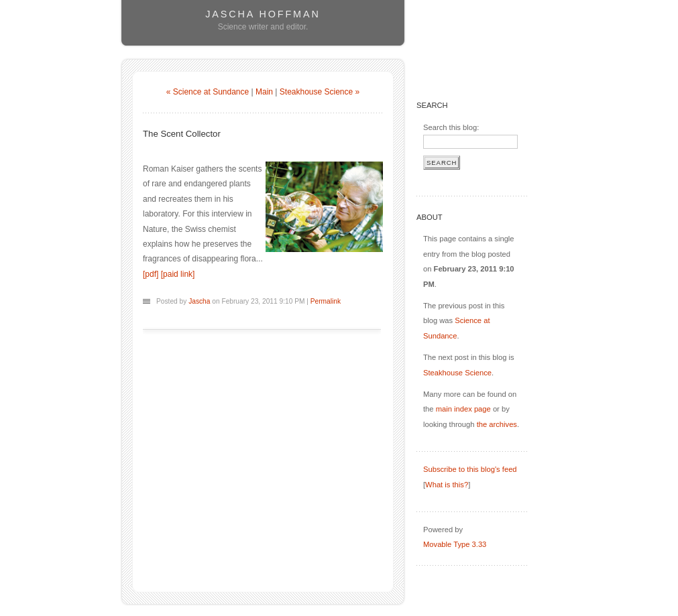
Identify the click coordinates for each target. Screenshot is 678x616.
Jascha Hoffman (263, 14)
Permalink (326, 301)
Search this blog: (451, 127)
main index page (463, 409)
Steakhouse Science (457, 373)
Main (264, 92)
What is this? (447, 485)
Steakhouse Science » (320, 92)
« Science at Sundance (208, 92)
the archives (497, 424)
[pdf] (151, 274)
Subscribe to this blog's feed (470, 469)
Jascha (199, 301)
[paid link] (178, 274)
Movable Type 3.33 (455, 544)
